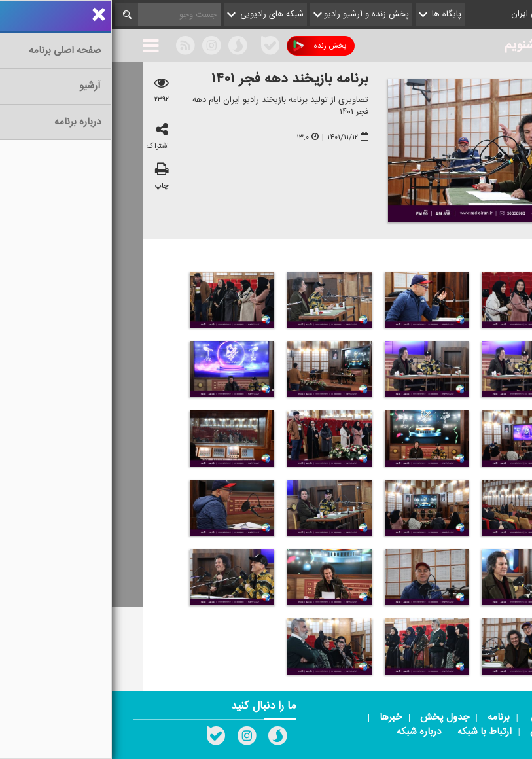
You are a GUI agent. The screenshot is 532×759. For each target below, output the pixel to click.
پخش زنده (208, 46)
